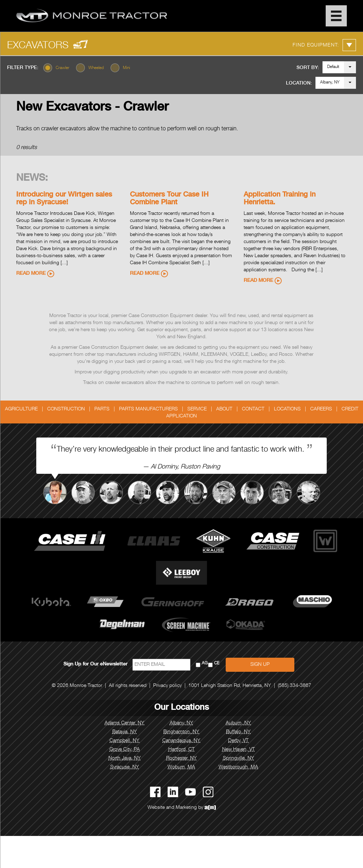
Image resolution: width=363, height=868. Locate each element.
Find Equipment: (324, 45)
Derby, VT (238, 741)
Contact (253, 409)
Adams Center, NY (124, 723)
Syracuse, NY (125, 767)
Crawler (62, 68)
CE (217, 664)
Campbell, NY (124, 741)
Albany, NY (330, 82)
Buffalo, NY (238, 732)
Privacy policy (167, 686)
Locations (287, 409)
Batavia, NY (125, 732)
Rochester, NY (181, 758)
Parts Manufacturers (148, 409)
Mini (126, 68)
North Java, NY (125, 758)
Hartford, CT (181, 750)
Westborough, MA (238, 767)
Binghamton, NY (181, 732)
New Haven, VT (239, 750)
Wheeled (96, 68)
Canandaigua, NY (181, 741)
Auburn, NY (238, 723)
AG (205, 664)
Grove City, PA (125, 750)
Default (333, 67)
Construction (66, 409)
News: (32, 179)
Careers (321, 409)
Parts (102, 409)
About (224, 409)
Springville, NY (239, 758)
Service (197, 409)
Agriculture (21, 409)
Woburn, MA (181, 767)
